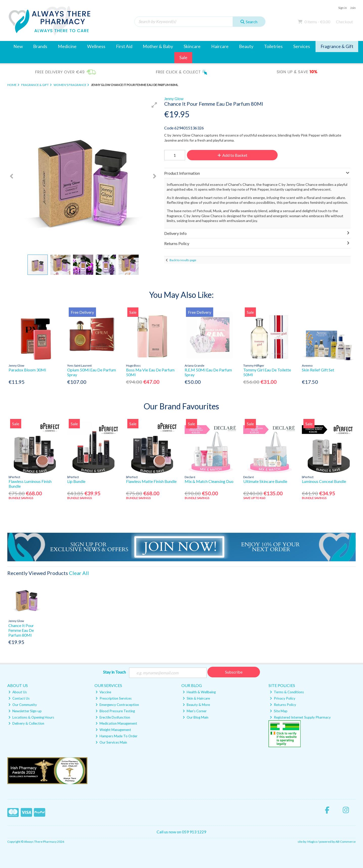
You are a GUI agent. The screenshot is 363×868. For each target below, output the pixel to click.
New (18, 46)
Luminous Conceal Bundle (324, 481)
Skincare (192, 46)
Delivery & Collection (26, 723)
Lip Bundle (76, 481)
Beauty (246, 46)
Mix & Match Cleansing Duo (209, 481)
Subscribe (234, 672)
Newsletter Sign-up (25, 711)
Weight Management (113, 730)
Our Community (23, 705)
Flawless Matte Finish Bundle (151, 481)
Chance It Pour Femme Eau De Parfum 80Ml (21, 630)
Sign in (343, 8)
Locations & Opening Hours (31, 717)
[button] (154, 105)
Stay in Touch (114, 672)
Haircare (220, 46)
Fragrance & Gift (337, 46)
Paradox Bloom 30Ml (27, 370)
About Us (18, 692)
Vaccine (103, 692)
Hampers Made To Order (116, 736)
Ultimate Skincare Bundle (265, 481)
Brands (40, 46)
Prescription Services (114, 698)
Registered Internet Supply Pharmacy (300, 717)
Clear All (79, 573)
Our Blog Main (196, 717)
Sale (183, 58)
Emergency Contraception (117, 705)
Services (302, 46)
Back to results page (183, 260)
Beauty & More (196, 705)
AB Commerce (346, 842)
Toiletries (273, 46)
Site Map (279, 711)
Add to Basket (232, 155)
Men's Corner (195, 711)
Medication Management (116, 723)
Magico (312, 842)
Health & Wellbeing (199, 692)
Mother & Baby (158, 46)
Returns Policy (283, 705)
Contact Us (19, 698)
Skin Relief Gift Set (318, 370)
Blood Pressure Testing (115, 711)
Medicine (67, 46)
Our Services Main (111, 742)
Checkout (344, 22)
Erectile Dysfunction (113, 717)
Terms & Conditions (287, 692)
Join (353, 8)
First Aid (124, 46)
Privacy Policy (283, 698)
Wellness (96, 46)
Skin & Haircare (196, 698)
